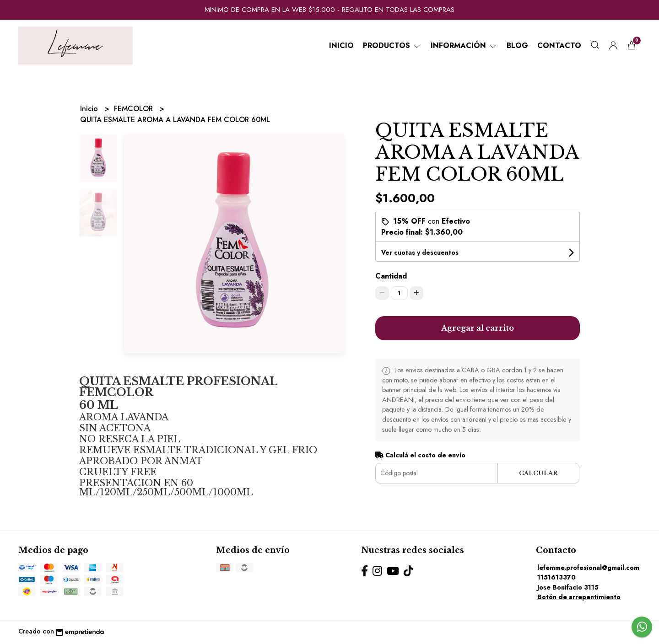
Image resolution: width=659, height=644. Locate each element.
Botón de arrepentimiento (579, 597)
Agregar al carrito (478, 328)
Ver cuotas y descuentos (420, 252)
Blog (517, 46)
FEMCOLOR (135, 109)
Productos (392, 46)
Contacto (559, 46)
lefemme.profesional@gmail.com (588, 568)
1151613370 (556, 577)
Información (464, 46)
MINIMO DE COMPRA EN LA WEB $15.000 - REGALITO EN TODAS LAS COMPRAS (329, 10)
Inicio (341, 46)
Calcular (538, 473)
